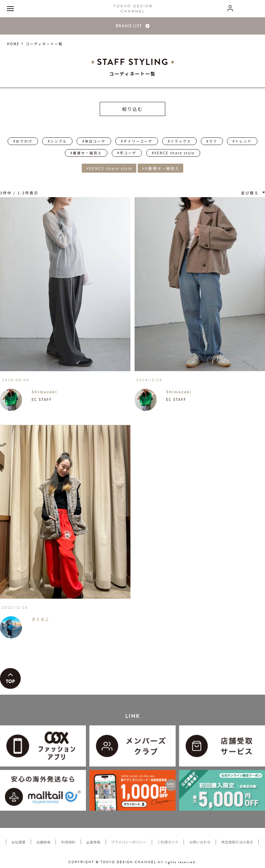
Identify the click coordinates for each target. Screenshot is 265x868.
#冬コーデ (127, 153)
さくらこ (40, 619)
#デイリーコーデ (137, 141)
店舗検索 (43, 842)
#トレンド (242, 141)
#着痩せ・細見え (86, 153)
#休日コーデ (94, 141)
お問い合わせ (200, 842)
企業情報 (93, 842)
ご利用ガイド (168, 842)
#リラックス (179, 141)
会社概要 (18, 842)
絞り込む (132, 109)
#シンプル (57, 141)
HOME (13, 44)
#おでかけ (23, 141)
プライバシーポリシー (129, 842)
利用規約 (68, 842)
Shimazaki (44, 392)
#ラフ (212, 141)
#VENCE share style (173, 153)
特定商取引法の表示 (237, 842)
